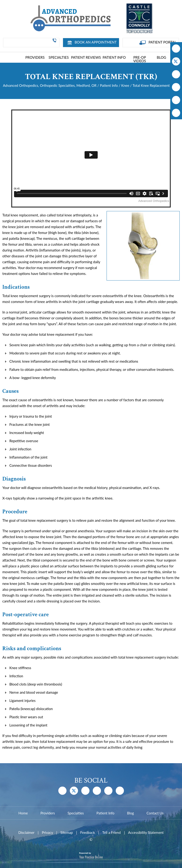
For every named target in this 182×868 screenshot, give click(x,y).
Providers (35, 57)
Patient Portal (158, 42)
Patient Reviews (86, 57)
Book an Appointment (92, 42)
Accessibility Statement (146, 832)
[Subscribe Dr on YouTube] (176, 74)
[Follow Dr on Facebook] (176, 49)
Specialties (59, 57)
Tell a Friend (112, 832)
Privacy (48, 832)
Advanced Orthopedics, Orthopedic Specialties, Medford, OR (50, 85)
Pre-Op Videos (140, 59)
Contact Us (155, 813)
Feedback (87, 832)
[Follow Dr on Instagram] (176, 87)
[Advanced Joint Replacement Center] (70, 18)
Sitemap (67, 832)
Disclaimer (26, 832)
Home (17, 58)
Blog (161, 57)
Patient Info (114, 57)
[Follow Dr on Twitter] (176, 61)
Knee (125, 85)
